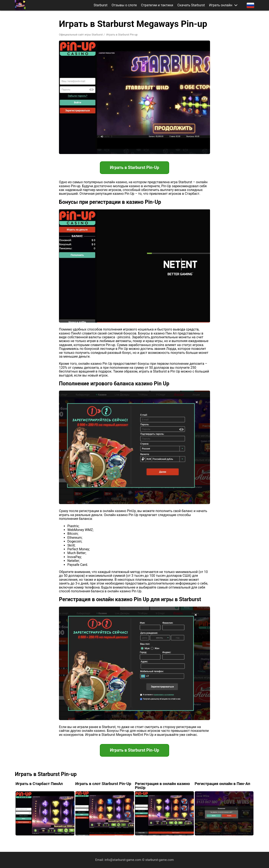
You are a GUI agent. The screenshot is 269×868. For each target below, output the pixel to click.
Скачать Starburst (191, 5)
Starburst (101, 5)
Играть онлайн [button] (221, 5)
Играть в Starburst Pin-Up (134, 168)
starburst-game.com (159, 860)
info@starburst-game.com (123, 860)
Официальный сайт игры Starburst (81, 35)
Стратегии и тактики (157, 5)
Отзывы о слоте (124, 5)
